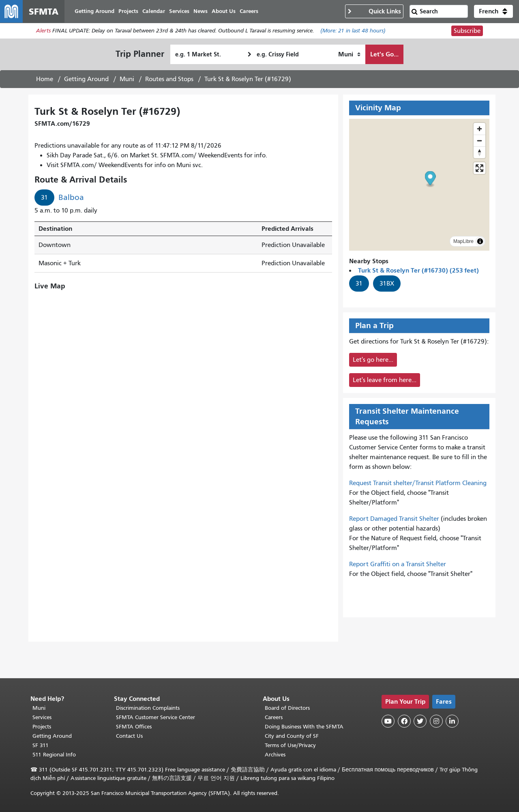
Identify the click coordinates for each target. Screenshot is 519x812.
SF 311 (41, 745)
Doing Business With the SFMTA (304, 727)
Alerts (43, 31)
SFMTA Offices (134, 727)
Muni (127, 79)
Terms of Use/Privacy (290, 745)
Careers (274, 717)
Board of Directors (287, 708)
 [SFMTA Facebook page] (404, 721)
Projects (42, 727)
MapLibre (463, 241)
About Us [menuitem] (224, 11)
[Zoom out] (479, 141)
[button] (493, 11)
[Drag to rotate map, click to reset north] (479, 152)
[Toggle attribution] (480, 241)
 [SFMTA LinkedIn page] (452, 721)
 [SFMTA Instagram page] (436, 721)
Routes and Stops (169, 79)
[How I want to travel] (349, 54)
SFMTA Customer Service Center (155, 717)
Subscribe (467, 31)
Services (42, 717)
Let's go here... (373, 360)
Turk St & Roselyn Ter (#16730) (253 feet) (418, 270)
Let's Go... (384, 54)
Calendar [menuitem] (154, 11)
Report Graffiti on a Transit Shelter (398, 564)
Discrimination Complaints (148, 708)
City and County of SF (292, 736)
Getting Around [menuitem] (94, 11)
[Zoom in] (479, 129)
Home (45, 79)
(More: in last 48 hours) (353, 31)
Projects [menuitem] (128, 11)
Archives (275, 755)
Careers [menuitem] (249, 11)
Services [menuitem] (179, 11)
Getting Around (86, 79)
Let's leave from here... (385, 380)
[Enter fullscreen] (479, 168)
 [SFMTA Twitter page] (420, 721)
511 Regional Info (54, 755)
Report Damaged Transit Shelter (394, 519)
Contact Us (129, 736)
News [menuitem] (201, 11)
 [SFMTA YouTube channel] (388, 721)
